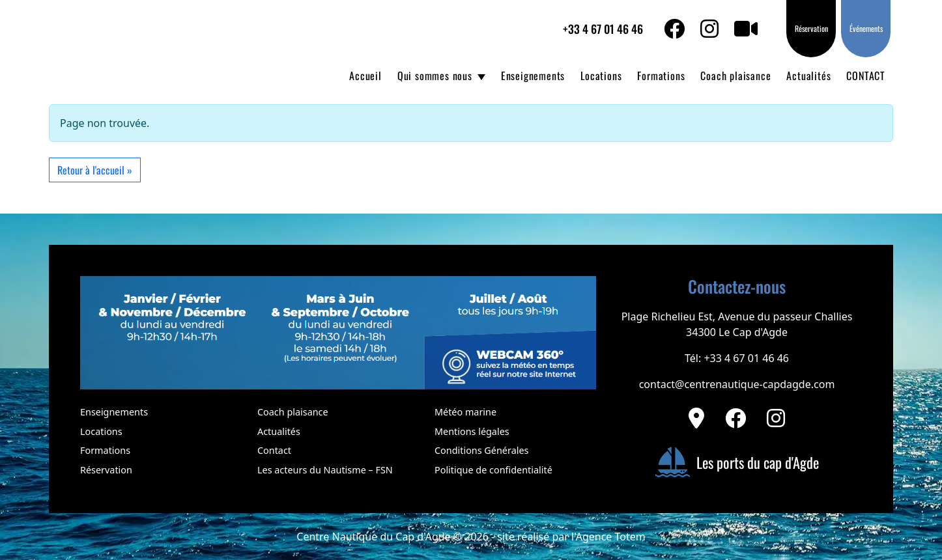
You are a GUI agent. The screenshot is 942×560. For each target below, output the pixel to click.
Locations (601, 76)
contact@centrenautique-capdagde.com (737, 384)
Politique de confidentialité (493, 470)
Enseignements (533, 76)
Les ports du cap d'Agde (737, 462)
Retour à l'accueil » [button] (95, 170)
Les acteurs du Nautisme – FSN (325, 470)
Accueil (365, 76)
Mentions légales (472, 431)
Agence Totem (611, 537)
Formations (661, 76)
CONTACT (866, 76)
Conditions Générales (481, 450)
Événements (866, 28)
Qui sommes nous (435, 76)
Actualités (808, 76)
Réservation (811, 28)
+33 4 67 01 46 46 (603, 29)
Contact (274, 450)
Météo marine (465, 412)
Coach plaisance (735, 76)
